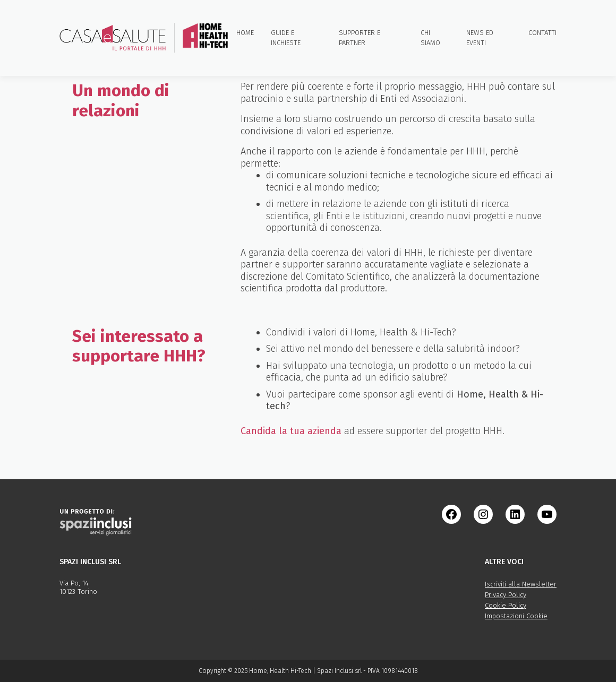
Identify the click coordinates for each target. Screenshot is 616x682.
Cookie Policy (506, 605)
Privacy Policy (506, 595)
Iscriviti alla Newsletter (521, 584)
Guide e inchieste (286, 38)
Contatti (542, 33)
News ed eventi (480, 38)
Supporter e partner (360, 38)
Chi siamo (430, 38)
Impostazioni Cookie (516, 616)
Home (245, 33)
